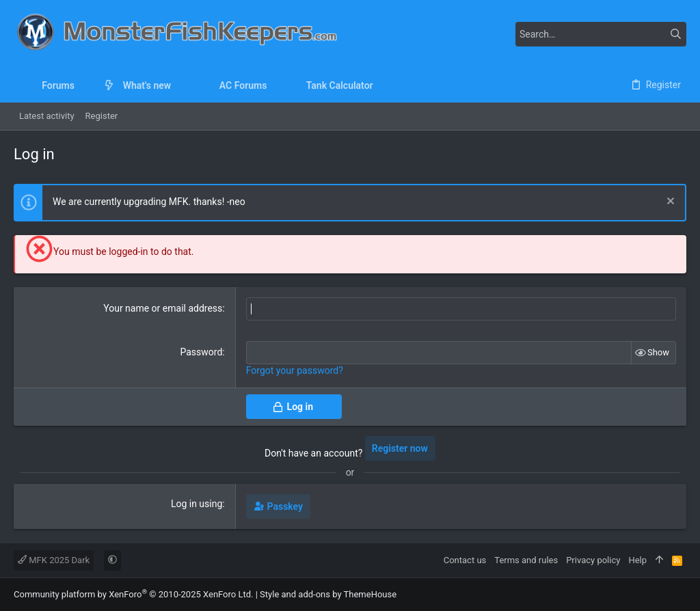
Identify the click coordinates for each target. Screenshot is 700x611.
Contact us (465, 560)
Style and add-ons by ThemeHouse (328, 594)
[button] (85, 85)
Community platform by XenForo (133, 594)
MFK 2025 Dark (54, 560)
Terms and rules (526, 560)
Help (637, 560)
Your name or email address (163, 308)
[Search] (601, 34)
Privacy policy (593, 560)
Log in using (197, 504)
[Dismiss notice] (669, 203)
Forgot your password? (295, 370)
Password (201, 352)
